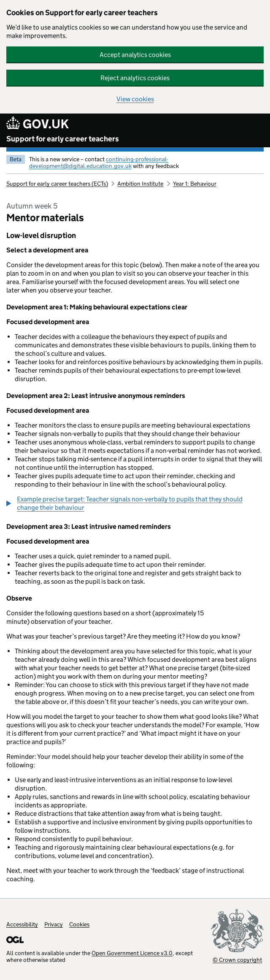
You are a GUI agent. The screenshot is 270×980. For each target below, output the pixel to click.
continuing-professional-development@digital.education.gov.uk (99, 162)
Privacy (54, 924)
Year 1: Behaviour (195, 184)
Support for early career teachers (63, 139)
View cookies (135, 99)
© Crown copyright (237, 960)
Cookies (79, 924)
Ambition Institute (140, 184)
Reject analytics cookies (135, 78)
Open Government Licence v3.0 (132, 953)
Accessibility (22, 924)
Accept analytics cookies (135, 55)
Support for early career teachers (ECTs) (57, 184)
